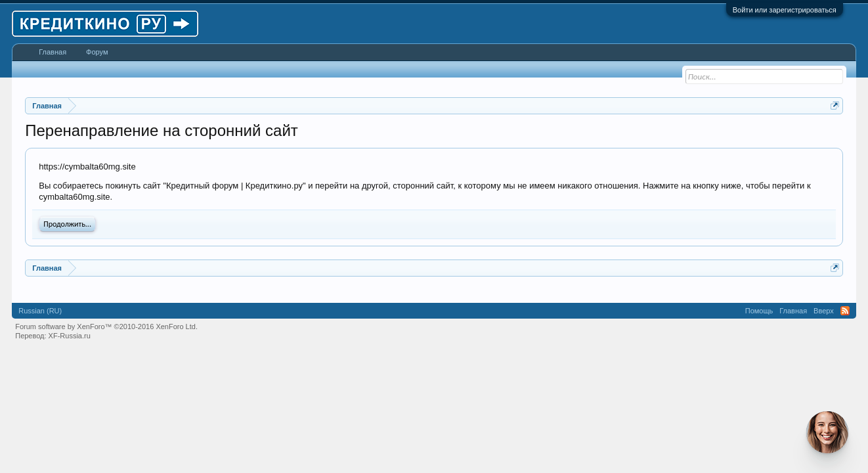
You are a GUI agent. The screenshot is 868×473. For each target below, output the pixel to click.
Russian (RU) (40, 311)
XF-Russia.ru (70, 336)
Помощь (759, 311)
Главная (53, 52)
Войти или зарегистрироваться (785, 10)
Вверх (824, 311)
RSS (845, 311)
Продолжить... (67, 224)
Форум (97, 52)
